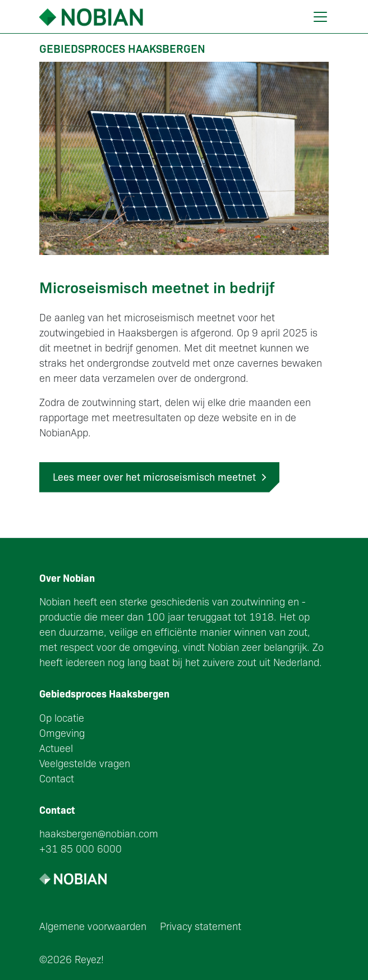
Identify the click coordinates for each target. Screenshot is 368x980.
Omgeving (62, 733)
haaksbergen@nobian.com (99, 833)
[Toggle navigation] (320, 17)
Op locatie (62, 717)
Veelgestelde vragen (85, 763)
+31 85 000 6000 (81, 848)
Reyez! (89, 959)
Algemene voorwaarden (93, 926)
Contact (57, 778)
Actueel (56, 748)
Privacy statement (201, 926)
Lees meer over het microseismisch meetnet (159, 477)
